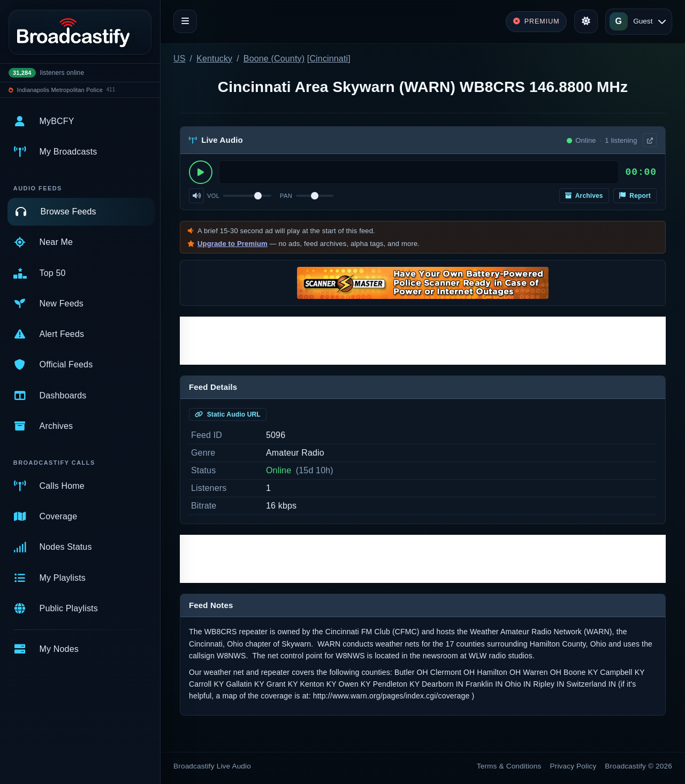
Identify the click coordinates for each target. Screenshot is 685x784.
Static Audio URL (228, 414)
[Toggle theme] (586, 21)
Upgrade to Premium (233, 244)
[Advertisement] (423, 341)
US (180, 59)
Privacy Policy (573, 766)
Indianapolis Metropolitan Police (60, 90)
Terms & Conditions (509, 766)
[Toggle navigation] (185, 21)
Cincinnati (329, 59)
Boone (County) (274, 59)
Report (635, 196)
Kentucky (214, 59)
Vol (213, 196)
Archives (584, 196)
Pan (286, 196)
